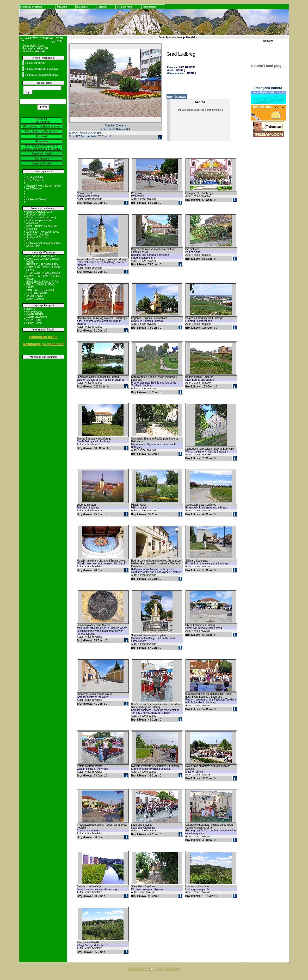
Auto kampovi (42, 159)
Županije (62, 7)
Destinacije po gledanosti (43, 344)
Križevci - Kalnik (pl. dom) (41, 217)
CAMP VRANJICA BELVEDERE (37, 319)
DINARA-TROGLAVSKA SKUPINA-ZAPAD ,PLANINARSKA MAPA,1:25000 (40, 295)
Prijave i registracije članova (41, 69)
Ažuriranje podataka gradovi (42, 75)
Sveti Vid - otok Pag (38, 235)
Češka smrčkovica (37, 199)
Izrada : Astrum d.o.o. (154, 969)
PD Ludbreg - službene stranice (41, 127)
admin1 (31, 309)
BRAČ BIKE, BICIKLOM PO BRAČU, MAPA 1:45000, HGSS (42, 285)
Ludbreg (180, 70)
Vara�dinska (187, 67)
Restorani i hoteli (41, 154)
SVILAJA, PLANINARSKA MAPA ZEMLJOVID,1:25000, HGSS (43, 259)
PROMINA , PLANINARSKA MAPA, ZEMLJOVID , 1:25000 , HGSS (44, 267)
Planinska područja (31, 7)
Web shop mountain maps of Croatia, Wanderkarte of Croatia (42, 148)
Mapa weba (42, 141)
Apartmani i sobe (42, 164)
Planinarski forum (43, 337)
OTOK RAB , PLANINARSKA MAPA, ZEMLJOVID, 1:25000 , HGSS (44, 276)
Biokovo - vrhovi (36, 215)
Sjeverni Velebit (35, 180)
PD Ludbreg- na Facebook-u (41, 132)
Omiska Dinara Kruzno (39, 212)
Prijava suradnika (35, 63)
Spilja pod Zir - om (37, 237)
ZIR (28, 240)
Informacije (149, 7)
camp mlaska (34, 312)
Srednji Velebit (35, 177)
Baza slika (82, 7)
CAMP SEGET (35, 314)
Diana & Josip (34, 323)
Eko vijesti (42, 136)
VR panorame (124, 7)
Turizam (102, 7)
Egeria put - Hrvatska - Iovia (42, 232)
